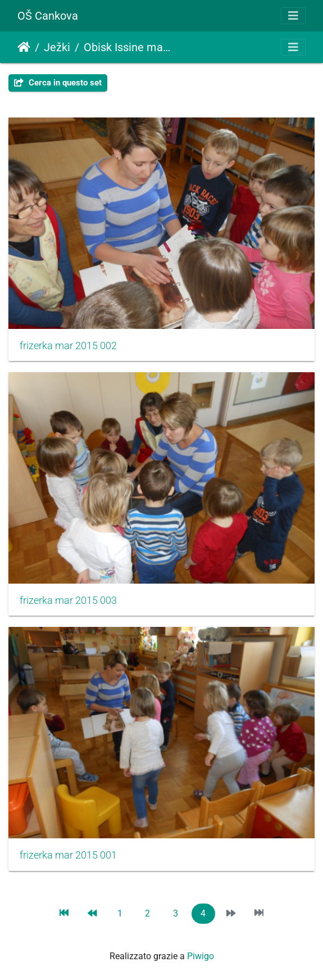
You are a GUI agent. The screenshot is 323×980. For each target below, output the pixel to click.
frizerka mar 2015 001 (68, 855)
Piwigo (201, 956)
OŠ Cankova (48, 16)
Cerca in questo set (58, 83)
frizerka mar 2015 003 (68, 600)
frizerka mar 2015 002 (68, 346)
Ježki (57, 47)
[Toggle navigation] (293, 16)
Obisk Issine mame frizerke (130, 47)
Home (24, 47)
